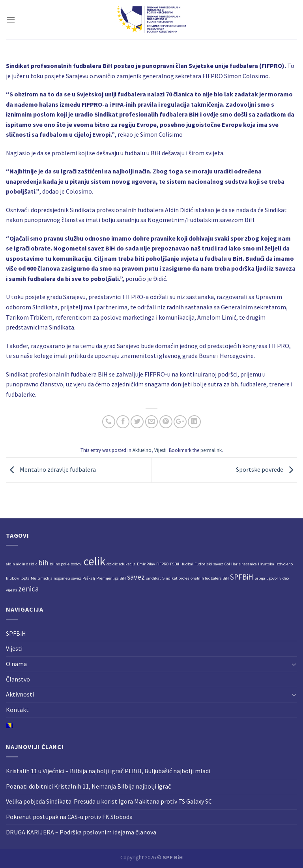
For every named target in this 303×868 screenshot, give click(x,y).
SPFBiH (16, 633)
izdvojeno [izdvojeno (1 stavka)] (284, 564)
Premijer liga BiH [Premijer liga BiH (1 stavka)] (111, 578)
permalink (211, 450)
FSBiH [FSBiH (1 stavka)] (175, 564)
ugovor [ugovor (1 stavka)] (272, 578)
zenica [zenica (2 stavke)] (28, 589)
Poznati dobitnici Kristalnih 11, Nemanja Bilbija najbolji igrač (88, 786)
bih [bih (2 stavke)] (43, 563)
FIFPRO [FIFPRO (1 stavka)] (163, 564)
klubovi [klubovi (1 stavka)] (13, 578)
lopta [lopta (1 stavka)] (25, 578)
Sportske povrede (267, 469)
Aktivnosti (20, 694)
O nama (16, 664)
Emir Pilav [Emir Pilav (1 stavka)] (146, 564)
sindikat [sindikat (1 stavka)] (153, 578)
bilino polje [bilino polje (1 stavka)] (60, 564)
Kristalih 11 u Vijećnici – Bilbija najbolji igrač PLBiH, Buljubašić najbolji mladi (108, 771)
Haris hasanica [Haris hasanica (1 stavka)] (244, 564)
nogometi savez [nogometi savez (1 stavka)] (67, 578)
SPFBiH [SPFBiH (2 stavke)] (242, 577)
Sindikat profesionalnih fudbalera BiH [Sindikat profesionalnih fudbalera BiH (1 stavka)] (195, 578)
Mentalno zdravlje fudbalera (51, 469)
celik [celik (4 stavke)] (94, 561)
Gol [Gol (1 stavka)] (227, 564)
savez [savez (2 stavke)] (136, 577)
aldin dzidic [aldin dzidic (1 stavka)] (27, 564)
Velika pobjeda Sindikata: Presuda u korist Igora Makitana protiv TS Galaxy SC (109, 801)
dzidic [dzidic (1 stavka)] (112, 564)
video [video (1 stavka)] (284, 578)
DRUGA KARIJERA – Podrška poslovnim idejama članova (81, 832)
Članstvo (18, 679)
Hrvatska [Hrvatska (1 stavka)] (266, 564)
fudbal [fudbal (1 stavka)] (188, 564)
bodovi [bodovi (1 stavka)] (77, 564)
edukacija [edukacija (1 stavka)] (127, 564)
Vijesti (160, 450)
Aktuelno (142, 450)
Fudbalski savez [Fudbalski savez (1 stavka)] (209, 564)
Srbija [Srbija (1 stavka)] (260, 578)
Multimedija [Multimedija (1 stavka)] (42, 578)
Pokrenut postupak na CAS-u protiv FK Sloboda (69, 817)
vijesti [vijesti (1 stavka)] (11, 590)
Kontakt (17, 710)
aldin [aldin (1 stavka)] (10, 564)
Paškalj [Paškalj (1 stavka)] (89, 578)
